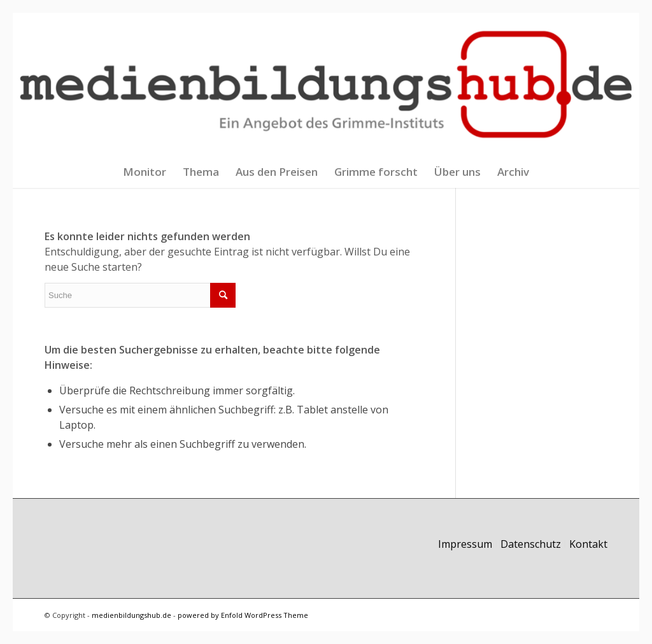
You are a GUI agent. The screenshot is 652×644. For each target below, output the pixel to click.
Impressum (465, 544)
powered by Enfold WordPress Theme (243, 615)
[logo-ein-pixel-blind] (326, 84)
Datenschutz (531, 544)
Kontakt (588, 544)
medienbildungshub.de (131, 615)
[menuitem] (145, 172)
